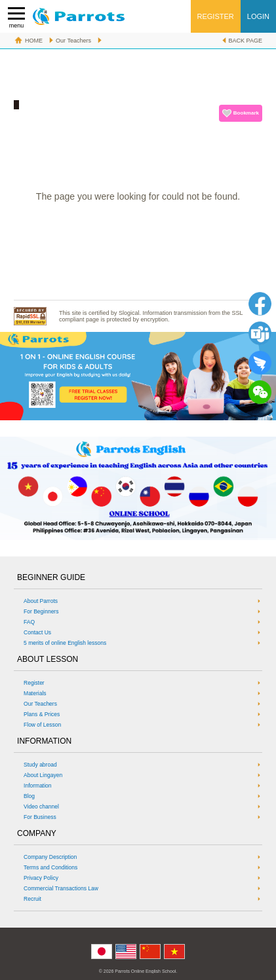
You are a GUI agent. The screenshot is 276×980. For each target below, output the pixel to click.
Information (38, 786)
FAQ (29, 622)
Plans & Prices (42, 714)
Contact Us (37, 632)
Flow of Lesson (42, 725)
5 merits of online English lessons (65, 643)
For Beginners (41, 611)
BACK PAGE (246, 41)
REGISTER (216, 16)
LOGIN (258, 16)
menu (16, 18)
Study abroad (40, 765)
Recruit (32, 899)
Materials (35, 693)
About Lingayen (43, 775)
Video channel (41, 807)
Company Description (50, 857)
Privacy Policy (41, 878)
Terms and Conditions (50, 867)
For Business (40, 817)
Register (34, 683)
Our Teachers (73, 41)
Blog (29, 796)
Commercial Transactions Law (61, 888)
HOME (34, 41)
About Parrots (41, 601)
